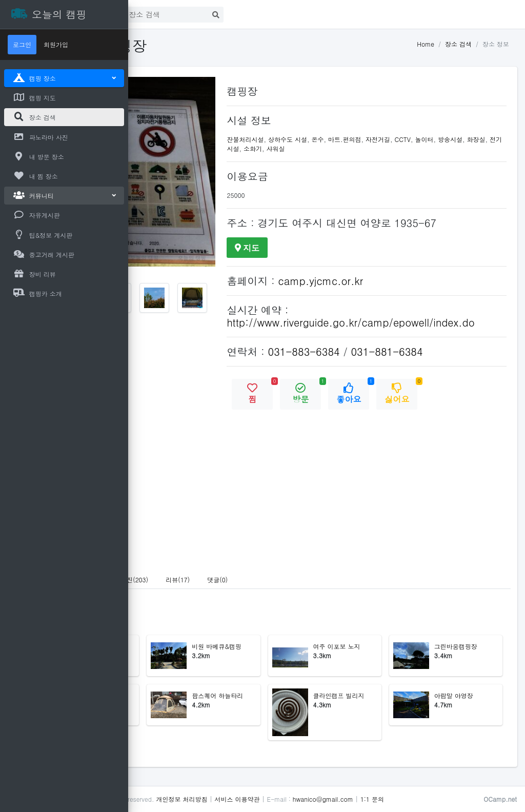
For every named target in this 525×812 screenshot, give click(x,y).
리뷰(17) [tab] (303, 604)
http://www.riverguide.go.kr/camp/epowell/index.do (403, 341)
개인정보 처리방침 (307, 799)
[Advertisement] (64, 458)
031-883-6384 (377, 376)
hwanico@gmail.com (448, 799)
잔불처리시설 (318, 139)
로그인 (220, 13)
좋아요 (426, 417)
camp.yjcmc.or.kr (394, 293)
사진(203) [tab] (259, 604)
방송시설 (322, 148)
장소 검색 (458, 44)
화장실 (349, 148)
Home (426, 44)
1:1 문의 (497, 799)
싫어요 (474, 417)
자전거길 (451, 139)
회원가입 (56, 44)
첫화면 (176, 13)
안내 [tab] (157, 604)
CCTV (476, 139)
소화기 (400, 148)
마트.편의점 (418, 139)
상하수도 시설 (360, 139)
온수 (391, 139)
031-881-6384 (460, 376)
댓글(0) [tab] (342, 604)
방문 (378, 417)
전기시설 (374, 148)
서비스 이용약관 (362, 799)
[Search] (291, 15)
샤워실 (423, 148)
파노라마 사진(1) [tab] (205, 604)
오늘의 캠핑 (205, 799)
